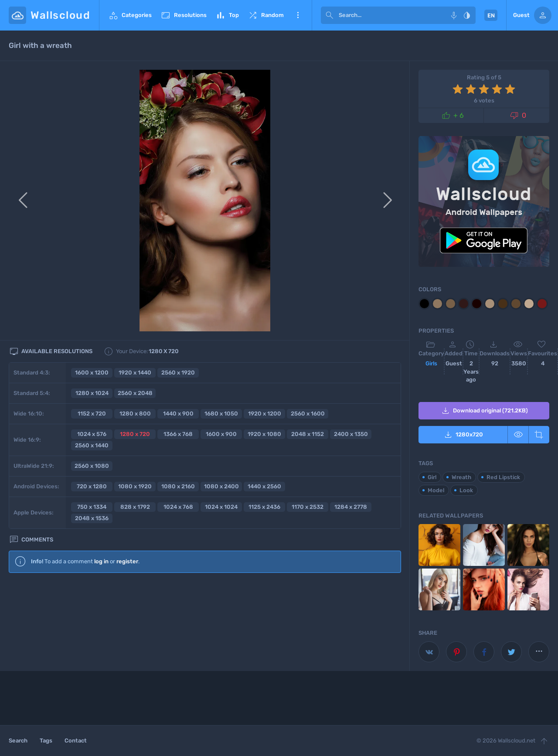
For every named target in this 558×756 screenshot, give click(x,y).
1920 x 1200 (265, 414)
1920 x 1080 (264, 434)
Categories (130, 15)
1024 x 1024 (221, 507)
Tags (46, 741)
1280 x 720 (135, 434)
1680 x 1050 (221, 414)
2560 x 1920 (178, 373)
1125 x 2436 (264, 507)
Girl (432, 477)
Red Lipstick (503, 477)
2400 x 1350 (351, 434)
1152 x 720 (92, 414)
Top (227, 15)
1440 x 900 (178, 414)
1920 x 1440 (135, 373)
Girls (431, 363)
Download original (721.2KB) (484, 411)
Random (266, 15)
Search (18, 741)
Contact (76, 741)
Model (436, 490)
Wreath (461, 477)
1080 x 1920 (135, 486)
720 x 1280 (92, 486)
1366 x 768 (178, 434)
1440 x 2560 (264, 486)
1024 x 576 (92, 434)
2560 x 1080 (92, 466)
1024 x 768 (178, 507)
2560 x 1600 (308, 414)
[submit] (330, 15)
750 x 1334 (92, 507)
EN (491, 15)
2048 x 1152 (308, 434)
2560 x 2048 (135, 393)
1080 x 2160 (178, 486)
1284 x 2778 (351, 507)
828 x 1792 (135, 507)
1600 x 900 (221, 434)
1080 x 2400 (221, 486)
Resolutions (184, 15)
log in (101, 561)
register (127, 561)
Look (466, 490)
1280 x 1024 (92, 393)
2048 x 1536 (92, 518)
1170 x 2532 (308, 507)
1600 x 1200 (92, 373)
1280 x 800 (135, 414)
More (298, 15)
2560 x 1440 (92, 445)
